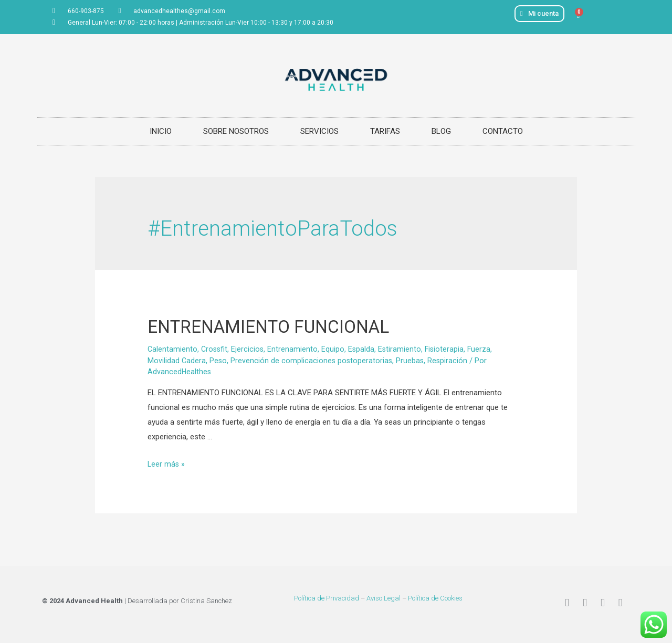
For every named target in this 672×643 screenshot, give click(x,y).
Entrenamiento (295, 349)
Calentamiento (173, 349)
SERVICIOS (319, 131)
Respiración (451, 361)
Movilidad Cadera (177, 361)
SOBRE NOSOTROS (236, 131)
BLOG (441, 131)
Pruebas (413, 361)
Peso (219, 361)
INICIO (161, 131)
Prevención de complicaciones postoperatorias (313, 361)
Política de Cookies (435, 598)
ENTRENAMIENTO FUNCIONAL (291, 326)
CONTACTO (503, 131)
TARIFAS (385, 131)
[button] (539, 14)
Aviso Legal (384, 598)
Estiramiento (403, 349)
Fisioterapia (448, 349)
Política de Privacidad (327, 598)
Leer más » (167, 464)
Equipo (335, 349)
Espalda (364, 349)
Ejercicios (250, 349)
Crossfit (216, 349)
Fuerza (484, 349)
